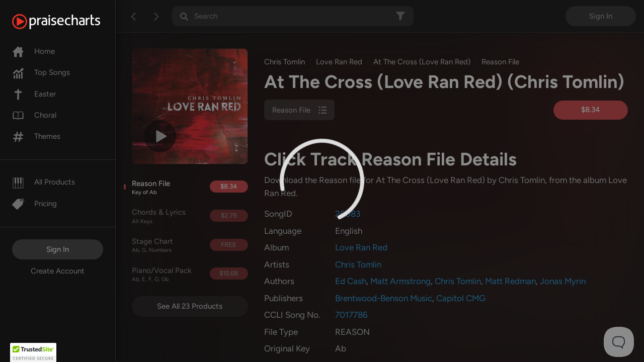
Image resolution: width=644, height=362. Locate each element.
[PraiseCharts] (69, 22)
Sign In (58, 249)
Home (33, 51)
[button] (33, 352)
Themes (36, 136)
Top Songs (41, 72)
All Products (44, 182)
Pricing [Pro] (34, 204)
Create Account (58, 271)
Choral (34, 115)
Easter (34, 94)
